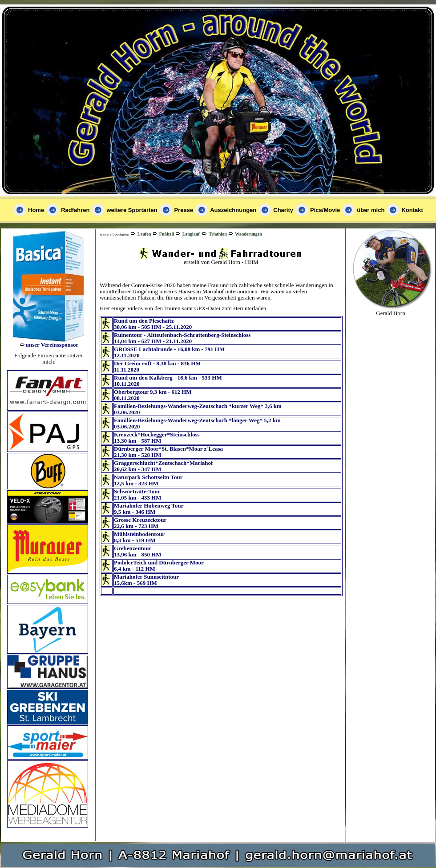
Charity (283, 210)
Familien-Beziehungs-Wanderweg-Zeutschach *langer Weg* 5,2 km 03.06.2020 (197, 423)
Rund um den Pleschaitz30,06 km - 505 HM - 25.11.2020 (153, 324)
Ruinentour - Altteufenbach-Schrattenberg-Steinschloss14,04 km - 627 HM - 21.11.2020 (182, 338)
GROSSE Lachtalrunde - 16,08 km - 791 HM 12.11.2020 (169, 352)
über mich (371, 210)
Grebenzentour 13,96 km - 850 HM (138, 551)
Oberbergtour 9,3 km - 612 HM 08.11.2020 (153, 395)
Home (36, 210)
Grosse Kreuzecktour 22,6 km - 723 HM (140, 523)
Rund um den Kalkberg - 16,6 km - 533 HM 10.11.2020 (168, 381)
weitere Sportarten (132, 210)
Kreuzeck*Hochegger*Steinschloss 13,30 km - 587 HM (157, 438)
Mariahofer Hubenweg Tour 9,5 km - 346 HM (149, 509)
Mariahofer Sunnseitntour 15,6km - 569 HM (146, 580)
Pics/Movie (325, 210)
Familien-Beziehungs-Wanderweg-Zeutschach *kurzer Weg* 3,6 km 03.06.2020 (198, 409)
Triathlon (218, 234)
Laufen (144, 234)
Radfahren (75, 210)
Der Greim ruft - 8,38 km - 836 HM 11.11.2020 (157, 366)
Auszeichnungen (233, 210)
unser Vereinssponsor (52, 345)
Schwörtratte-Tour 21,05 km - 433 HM (138, 494)
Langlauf (191, 234)
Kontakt (412, 210)
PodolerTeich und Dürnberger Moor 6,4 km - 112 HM (159, 566)
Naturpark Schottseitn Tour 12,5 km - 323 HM (148, 480)
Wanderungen (248, 234)
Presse (184, 210)
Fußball (167, 234)
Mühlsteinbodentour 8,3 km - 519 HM (139, 537)
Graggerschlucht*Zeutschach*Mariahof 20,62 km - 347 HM (163, 466)
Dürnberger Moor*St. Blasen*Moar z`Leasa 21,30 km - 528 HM (168, 452)
